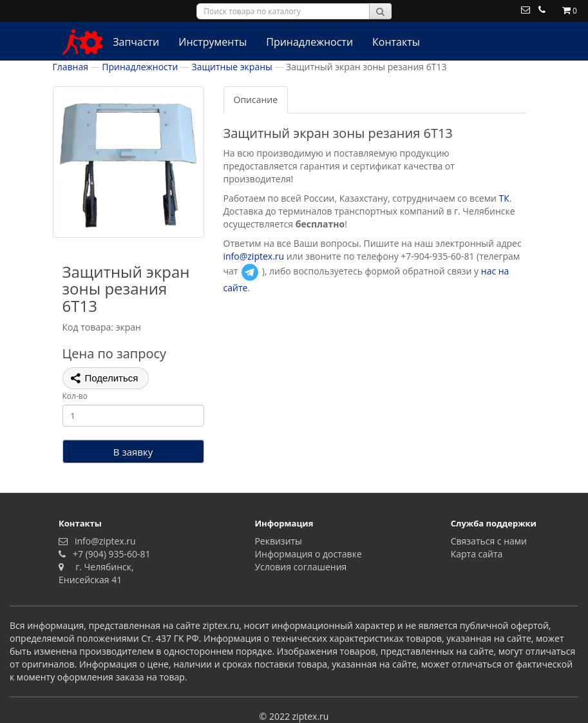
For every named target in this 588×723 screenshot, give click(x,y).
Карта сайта (477, 554)
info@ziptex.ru (254, 256)
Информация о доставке (308, 554)
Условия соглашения (300, 567)
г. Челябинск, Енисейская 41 (96, 573)
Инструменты (213, 42)
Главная (71, 67)
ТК (504, 198)
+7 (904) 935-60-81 (109, 554)
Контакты (396, 42)
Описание (256, 100)
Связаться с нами (489, 541)
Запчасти (136, 42)
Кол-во (75, 396)
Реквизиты (278, 541)
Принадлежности (309, 42)
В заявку (133, 452)
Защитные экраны (232, 67)
